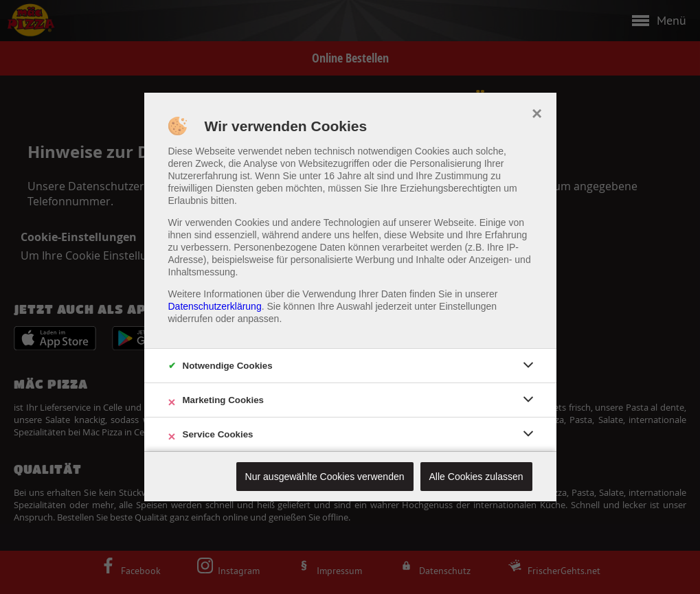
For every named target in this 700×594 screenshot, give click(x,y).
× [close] (537, 112)
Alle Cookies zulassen (476, 477)
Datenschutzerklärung (215, 306)
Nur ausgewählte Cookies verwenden (325, 477)
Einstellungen (468, 306)
